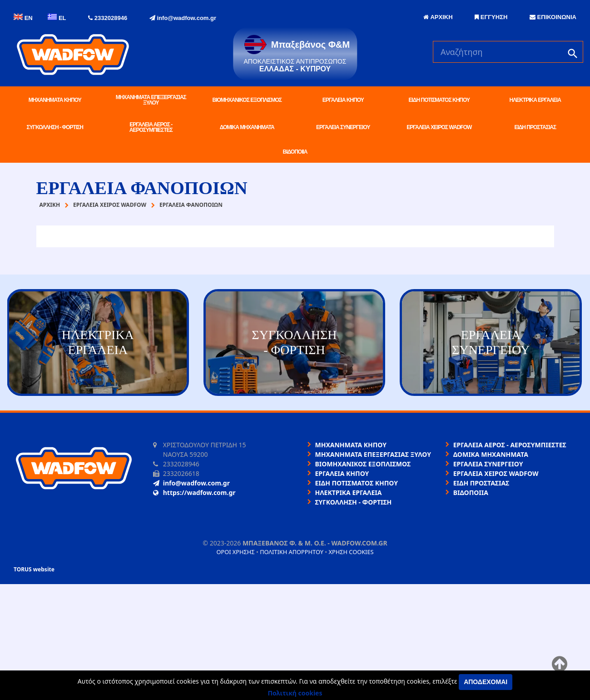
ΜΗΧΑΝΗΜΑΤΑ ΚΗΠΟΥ (55, 100)
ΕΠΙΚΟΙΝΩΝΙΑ (553, 17)
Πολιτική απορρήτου (292, 552)
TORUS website (34, 569)
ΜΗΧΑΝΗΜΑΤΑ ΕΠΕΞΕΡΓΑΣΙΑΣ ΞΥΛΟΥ (151, 100)
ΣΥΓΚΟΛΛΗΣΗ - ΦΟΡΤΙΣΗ (55, 127)
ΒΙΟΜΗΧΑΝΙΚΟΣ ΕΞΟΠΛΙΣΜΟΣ (247, 100)
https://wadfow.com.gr (194, 492)
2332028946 (108, 18)
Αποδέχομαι (486, 682)
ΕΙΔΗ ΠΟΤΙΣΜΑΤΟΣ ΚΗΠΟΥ (439, 100)
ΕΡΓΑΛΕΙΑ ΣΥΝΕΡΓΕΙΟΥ (343, 127)
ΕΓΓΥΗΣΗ (491, 17)
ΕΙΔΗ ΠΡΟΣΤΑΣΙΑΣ (535, 127)
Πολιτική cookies (295, 693)
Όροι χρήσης (235, 552)
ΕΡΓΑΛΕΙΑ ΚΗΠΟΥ (343, 100)
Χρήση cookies (351, 552)
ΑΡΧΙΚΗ (438, 17)
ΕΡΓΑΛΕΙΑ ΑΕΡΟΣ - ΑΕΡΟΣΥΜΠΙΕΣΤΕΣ (151, 127)
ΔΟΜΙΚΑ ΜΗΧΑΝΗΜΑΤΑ (247, 127)
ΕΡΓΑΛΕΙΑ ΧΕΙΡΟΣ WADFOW (439, 127)
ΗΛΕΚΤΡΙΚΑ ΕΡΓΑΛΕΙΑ (535, 100)
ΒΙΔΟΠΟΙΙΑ (295, 152)
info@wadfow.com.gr (183, 18)
